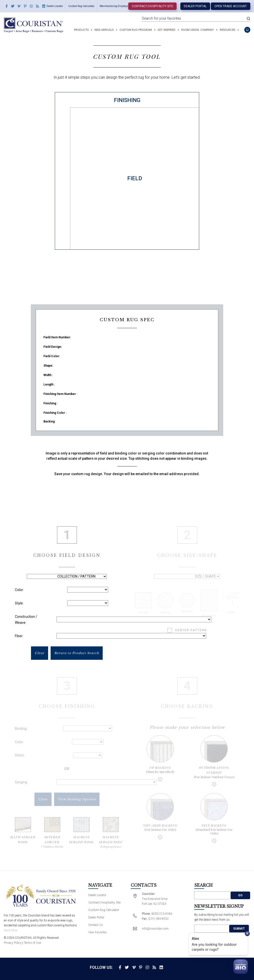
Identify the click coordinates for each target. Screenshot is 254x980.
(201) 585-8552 (159, 919)
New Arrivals (104, 30)
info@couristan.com (155, 929)
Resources (227, 30)
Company (207, 30)
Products (81, 30)
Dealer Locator (55, 6)
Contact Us (96, 925)
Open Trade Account (231, 6)
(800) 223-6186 (162, 914)
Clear (40, 653)
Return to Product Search (77, 653)
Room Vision (190, 30)
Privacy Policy (13, 943)
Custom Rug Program (136, 30)
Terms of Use (32, 943)
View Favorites (98, 932)
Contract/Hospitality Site (152, 6)
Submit (239, 929)
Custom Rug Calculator (81, 6)
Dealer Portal (195, 6)
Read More (11, 930)
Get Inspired (166, 30)
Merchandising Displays (114, 6)
